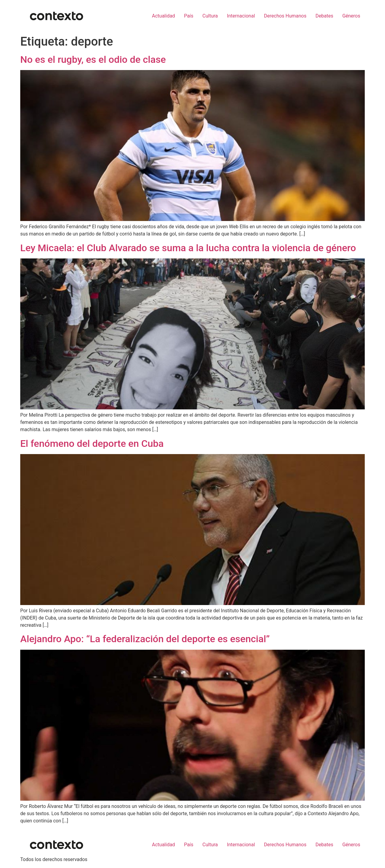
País (189, 16)
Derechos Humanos (285, 16)
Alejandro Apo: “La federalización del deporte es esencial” (145, 639)
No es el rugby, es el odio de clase (93, 59)
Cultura (210, 16)
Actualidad (163, 16)
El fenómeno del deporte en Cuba (92, 444)
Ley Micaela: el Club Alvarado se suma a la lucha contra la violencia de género (188, 248)
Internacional (241, 16)
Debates (324, 16)
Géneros (351, 16)
